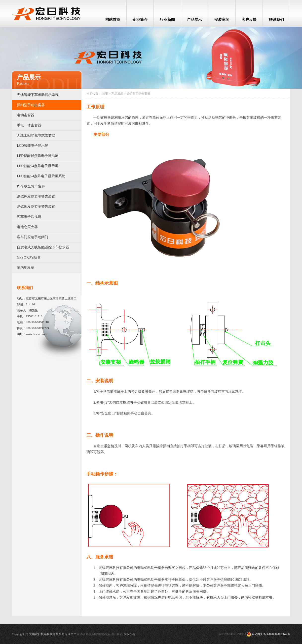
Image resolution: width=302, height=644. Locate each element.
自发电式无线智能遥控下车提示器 (43, 247)
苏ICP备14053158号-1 (232, 634)
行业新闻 (167, 20)
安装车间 (222, 20)
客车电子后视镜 (29, 217)
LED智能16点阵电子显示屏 (38, 156)
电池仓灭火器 (27, 227)
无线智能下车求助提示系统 (38, 95)
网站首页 (113, 20)
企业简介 (140, 20)
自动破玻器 (100, 634)
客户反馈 (249, 20)
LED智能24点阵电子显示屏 (38, 166)
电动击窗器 (26, 115)
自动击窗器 (115, 634)
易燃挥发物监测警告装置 (36, 196)
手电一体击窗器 (29, 125)
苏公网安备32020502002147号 (268, 634)
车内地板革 (26, 268)
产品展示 (194, 20)
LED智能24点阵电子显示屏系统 (41, 176)
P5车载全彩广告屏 (31, 186)
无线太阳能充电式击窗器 (36, 135)
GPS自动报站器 (29, 257)
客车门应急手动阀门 (33, 237)
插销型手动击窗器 (31, 105)
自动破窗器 (84, 634)
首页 (105, 94)
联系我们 (276, 20)
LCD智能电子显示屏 (33, 146)
